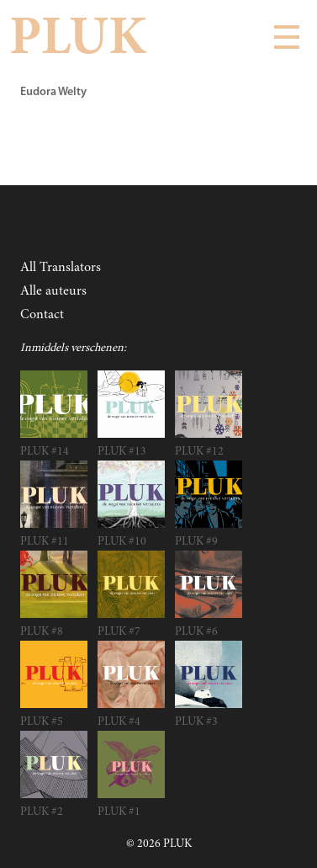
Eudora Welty (53, 92)
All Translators (61, 268)
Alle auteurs (53, 291)
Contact (42, 315)
